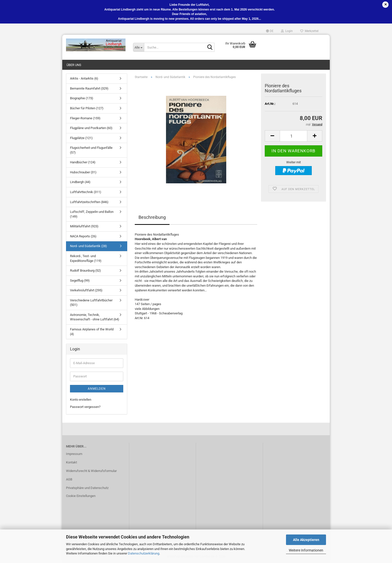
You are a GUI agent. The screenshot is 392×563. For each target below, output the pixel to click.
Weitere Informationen (306, 550)
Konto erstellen (81, 400)
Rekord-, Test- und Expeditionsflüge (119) (86, 258)
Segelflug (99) (80, 280)
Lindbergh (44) (80, 182)
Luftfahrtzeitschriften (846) (89, 202)
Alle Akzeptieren (306, 540)
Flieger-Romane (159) (85, 118)
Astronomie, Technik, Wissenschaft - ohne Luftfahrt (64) (95, 317)
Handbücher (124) (83, 162)
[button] (270, 31)
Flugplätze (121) (81, 138)
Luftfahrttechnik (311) (86, 192)
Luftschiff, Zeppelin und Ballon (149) (92, 214)
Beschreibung (152, 217)
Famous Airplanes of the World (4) (92, 332)
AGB (69, 479)
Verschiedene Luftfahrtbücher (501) (91, 303)
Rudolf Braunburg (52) (85, 270)
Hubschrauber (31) (83, 172)
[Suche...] (138, 47)
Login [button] (287, 31)
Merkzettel (309, 31)
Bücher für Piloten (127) (87, 108)
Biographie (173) (82, 98)
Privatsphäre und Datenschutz (87, 488)
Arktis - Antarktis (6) (84, 78)
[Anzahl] (293, 136)
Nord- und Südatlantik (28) (88, 246)
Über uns (74, 65)
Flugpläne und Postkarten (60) (91, 128)
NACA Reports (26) (83, 236)
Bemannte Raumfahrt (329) (89, 88)
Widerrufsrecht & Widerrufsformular (91, 471)
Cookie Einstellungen (81, 496)
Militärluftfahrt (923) (84, 226)
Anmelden (97, 389)
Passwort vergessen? (85, 407)
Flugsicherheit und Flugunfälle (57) (91, 150)
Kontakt (71, 462)
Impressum (74, 454)
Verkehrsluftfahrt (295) (86, 290)
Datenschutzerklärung (144, 553)
